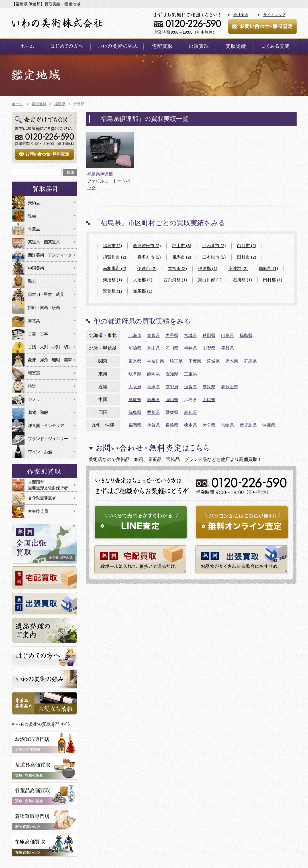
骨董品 (34, 229)
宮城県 (190, 335)
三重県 (190, 374)
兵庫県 (153, 387)
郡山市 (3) (182, 246)
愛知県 (172, 374)
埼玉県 (176, 361)
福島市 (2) (113, 246)
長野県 (228, 348)
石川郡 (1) (242, 280)
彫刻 (32, 281)
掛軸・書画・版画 (44, 307)
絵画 (32, 216)
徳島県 (135, 412)
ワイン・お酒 (40, 452)
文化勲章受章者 (42, 498)
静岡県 (153, 374)
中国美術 (36, 268)
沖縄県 (269, 425)
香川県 (153, 412)
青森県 (153, 335)
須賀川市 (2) (115, 257)
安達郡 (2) (238, 268)
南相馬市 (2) (115, 268)
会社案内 (241, 15)
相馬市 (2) (182, 257)
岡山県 (172, 400)
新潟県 (135, 348)
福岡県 (135, 425)
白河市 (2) (247, 246)
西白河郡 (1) (175, 280)
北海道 (135, 335)
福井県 (190, 348)
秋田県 (209, 335)
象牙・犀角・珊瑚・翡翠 (50, 360)
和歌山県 (230, 387)
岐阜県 (135, 374)
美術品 (34, 203)
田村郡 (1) (273, 280)
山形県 (228, 335)
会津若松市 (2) (147, 246)
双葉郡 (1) (113, 291)
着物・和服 (38, 412)
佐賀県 (153, 425)
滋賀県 (190, 387)
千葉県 (195, 361)
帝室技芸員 (38, 511)
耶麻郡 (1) (268, 268)
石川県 (172, 348)
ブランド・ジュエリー (48, 439)
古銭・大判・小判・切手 (50, 347)
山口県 (209, 400)
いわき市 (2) (214, 246)
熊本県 (190, 425)
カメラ (34, 399)
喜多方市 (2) (149, 257)
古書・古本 (38, 334)
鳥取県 (135, 400)
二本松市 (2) (214, 257)
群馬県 (250, 361)
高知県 (190, 412)
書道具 (34, 321)
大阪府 (135, 387)
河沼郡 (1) (113, 280)
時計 (32, 386)
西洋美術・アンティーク (50, 255)
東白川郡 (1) (210, 280)
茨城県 (213, 361)
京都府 (172, 387)
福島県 (246, 335)
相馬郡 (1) (143, 291)
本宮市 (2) (178, 268)
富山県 (153, 348)
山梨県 (209, 348)
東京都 (135, 361)
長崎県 (172, 425)
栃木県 (232, 361)
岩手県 (172, 335)
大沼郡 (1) (143, 280)
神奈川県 (156, 361)
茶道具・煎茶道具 (44, 242)
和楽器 (34, 373)
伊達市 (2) (147, 268)
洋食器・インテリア (46, 425)
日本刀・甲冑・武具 (46, 294)
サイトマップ (274, 15)
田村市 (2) (247, 257)
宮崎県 (228, 425)
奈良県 (209, 387)
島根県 (153, 400)
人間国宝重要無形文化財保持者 (48, 485)
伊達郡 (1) (208, 268)
